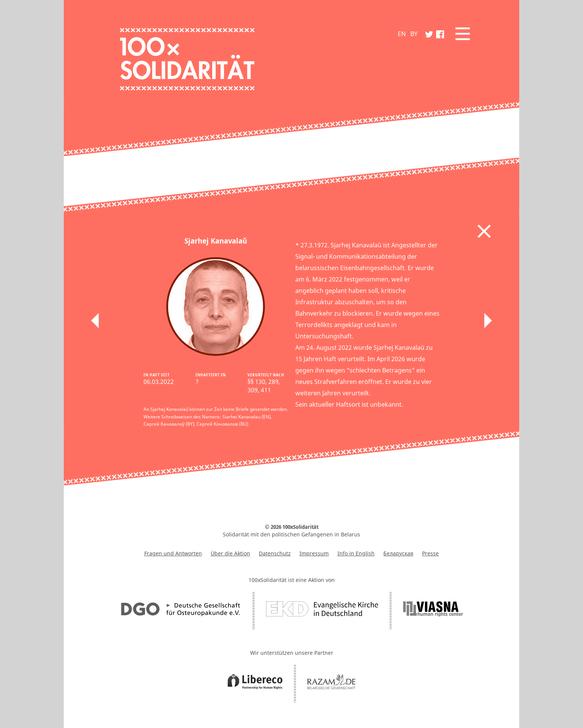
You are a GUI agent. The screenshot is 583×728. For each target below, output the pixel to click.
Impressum (314, 553)
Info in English (356, 553)
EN (402, 34)
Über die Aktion (230, 553)
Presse (430, 553)
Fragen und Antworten (173, 553)
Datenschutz (275, 553)
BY (414, 34)
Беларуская (398, 553)
